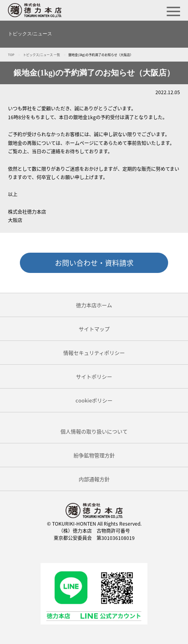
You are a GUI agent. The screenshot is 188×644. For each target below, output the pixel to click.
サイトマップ (94, 329)
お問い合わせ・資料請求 (94, 263)
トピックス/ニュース (30, 34)
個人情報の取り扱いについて (94, 431)
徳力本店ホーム (94, 305)
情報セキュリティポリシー (94, 353)
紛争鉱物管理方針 (94, 455)
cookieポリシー (94, 400)
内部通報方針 (94, 479)
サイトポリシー (94, 376)
